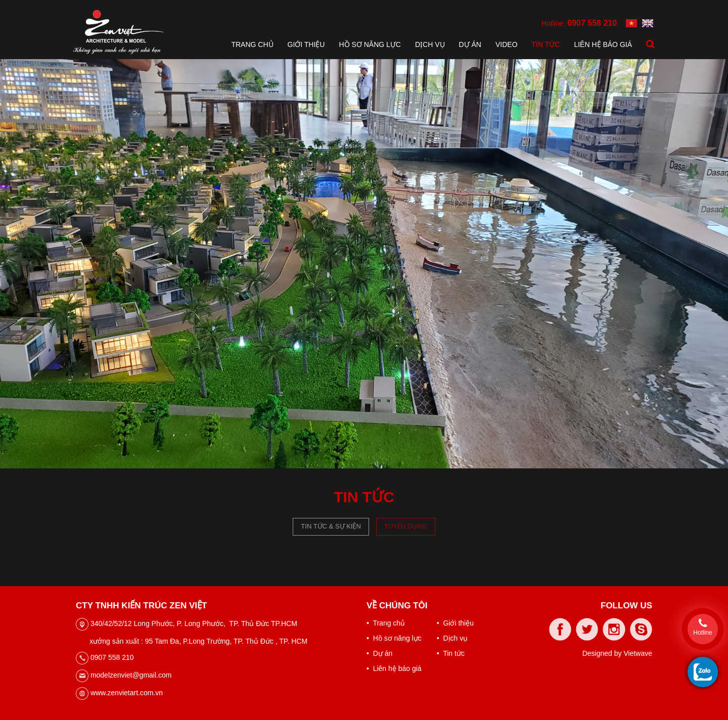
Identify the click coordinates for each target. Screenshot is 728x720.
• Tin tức (451, 653)
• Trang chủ (386, 623)
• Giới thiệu (455, 623)
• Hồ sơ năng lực (394, 638)
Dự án (470, 44)
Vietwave (638, 653)
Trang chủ (252, 44)
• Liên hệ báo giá (394, 668)
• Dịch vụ (452, 638)
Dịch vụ (430, 44)
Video (507, 44)
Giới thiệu (306, 44)
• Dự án (379, 653)
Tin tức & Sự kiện (331, 526)
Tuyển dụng (406, 526)
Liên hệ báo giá (603, 44)
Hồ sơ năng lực (370, 44)
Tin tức (546, 44)
